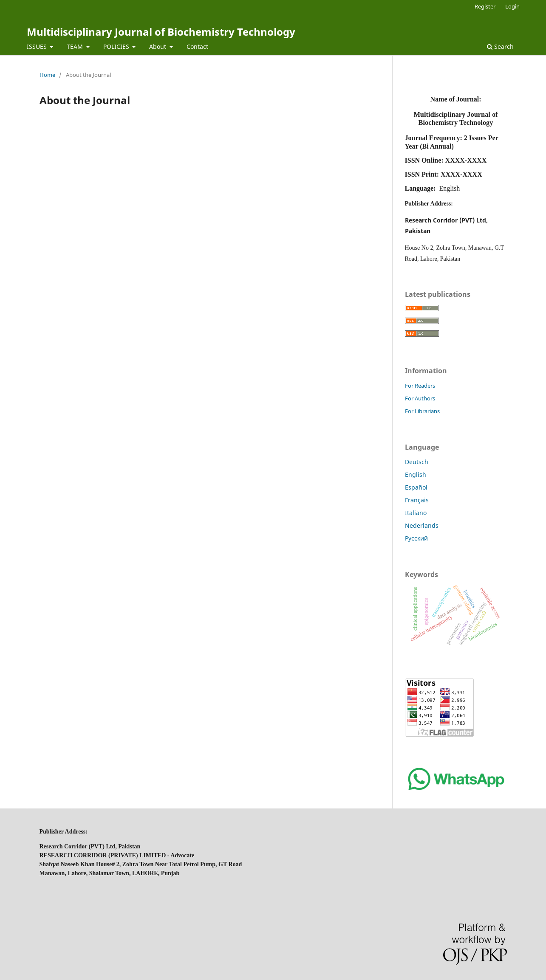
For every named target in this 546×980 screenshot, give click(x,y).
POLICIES (117, 46)
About (158, 46)
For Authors (420, 398)
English (416, 475)
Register (485, 6)
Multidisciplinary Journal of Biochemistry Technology (161, 32)
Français (417, 500)
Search (500, 46)
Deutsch (417, 462)
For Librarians (422, 411)
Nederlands (422, 525)
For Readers (420, 386)
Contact (197, 46)
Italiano (416, 513)
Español (416, 487)
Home (47, 75)
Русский (416, 538)
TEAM (76, 46)
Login (512, 6)
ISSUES (38, 46)
